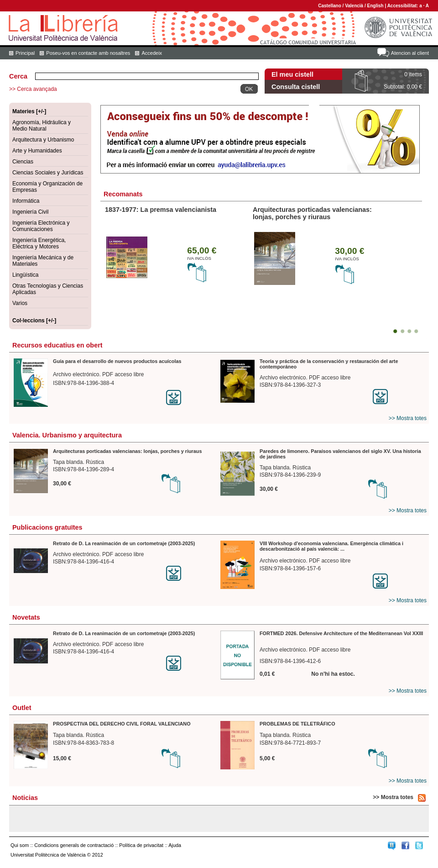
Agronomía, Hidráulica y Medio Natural (42, 126)
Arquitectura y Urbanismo (43, 140)
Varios (20, 303)
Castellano (330, 6)
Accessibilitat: (404, 6)
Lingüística (25, 275)
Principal (25, 53)
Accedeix (152, 53)
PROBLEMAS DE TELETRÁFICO (297, 724)
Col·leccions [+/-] (34, 321)
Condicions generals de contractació (74, 845)
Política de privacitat (141, 845)
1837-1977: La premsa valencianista (161, 210)
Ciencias (23, 162)
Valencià (354, 6)
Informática (26, 201)
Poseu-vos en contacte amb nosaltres (88, 53)
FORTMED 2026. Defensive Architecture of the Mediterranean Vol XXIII (341, 633)
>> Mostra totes (408, 418)
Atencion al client (410, 53)
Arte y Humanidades (37, 151)
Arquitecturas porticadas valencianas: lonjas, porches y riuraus (312, 213)
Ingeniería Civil (30, 212)
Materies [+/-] (29, 111)
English (375, 6)
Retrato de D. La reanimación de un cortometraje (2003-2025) (124, 543)
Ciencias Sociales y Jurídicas (48, 173)
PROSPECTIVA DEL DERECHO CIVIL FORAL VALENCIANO (122, 724)
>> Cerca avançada (33, 89)
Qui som (20, 845)
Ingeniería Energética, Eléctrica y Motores (39, 243)
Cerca (18, 76)
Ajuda (175, 845)
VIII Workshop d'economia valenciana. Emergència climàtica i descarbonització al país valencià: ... (331, 546)
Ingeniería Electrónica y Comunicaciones (41, 226)
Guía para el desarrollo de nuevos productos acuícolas (117, 361)
